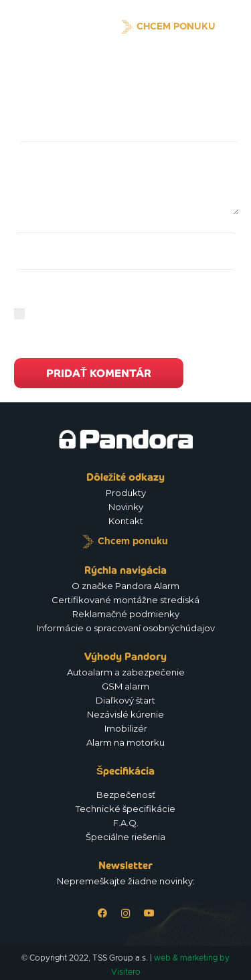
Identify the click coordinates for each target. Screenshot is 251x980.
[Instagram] (125, 913)
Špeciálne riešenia (125, 837)
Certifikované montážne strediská (125, 600)
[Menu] (234, 27)
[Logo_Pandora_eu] (57, 27)
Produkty (126, 493)
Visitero (126, 972)
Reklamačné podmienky (126, 614)
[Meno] (125, 245)
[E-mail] (125, 282)
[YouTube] (149, 913)
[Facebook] (102, 913)
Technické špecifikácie (125, 809)
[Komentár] (129, 178)
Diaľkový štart (125, 700)
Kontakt (126, 521)
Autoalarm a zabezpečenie (126, 672)
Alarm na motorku (125, 742)
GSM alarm (125, 686)
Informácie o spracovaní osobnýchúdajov (126, 628)
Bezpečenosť (126, 795)
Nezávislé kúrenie (125, 714)
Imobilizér (126, 728)
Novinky (126, 507)
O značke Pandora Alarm (125, 586)
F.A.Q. (126, 823)
